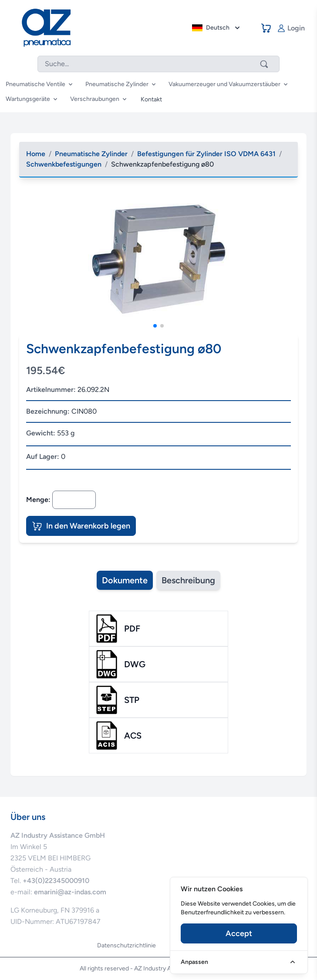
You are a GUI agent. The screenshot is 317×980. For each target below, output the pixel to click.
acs (133, 736)
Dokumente (125, 580)
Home (36, 154)
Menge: (38, 500)
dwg (135, 664)
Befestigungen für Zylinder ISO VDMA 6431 (206, 154)
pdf (132, 629)
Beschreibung (188, 580)
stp (132, 700)
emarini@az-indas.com (70, 892)
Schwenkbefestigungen (64, 164)
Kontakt (151, 99)
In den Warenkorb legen (81, 526)
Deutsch (217, 28)
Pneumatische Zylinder (91, 154)
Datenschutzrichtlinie (126, 945)
